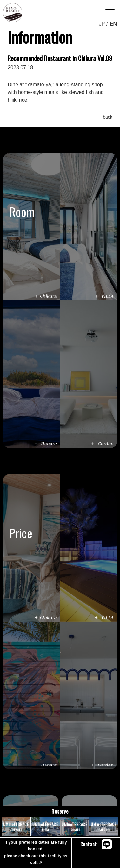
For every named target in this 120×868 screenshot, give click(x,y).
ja (101, 24)
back (108, 117)
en (113, 24)
